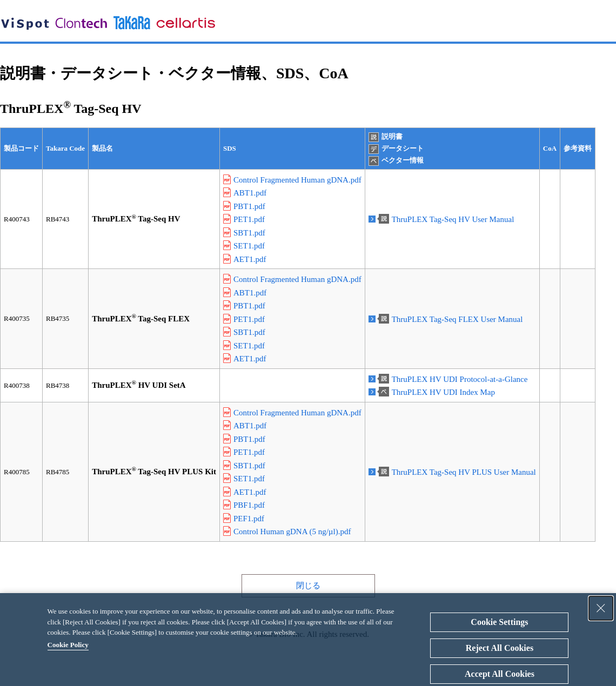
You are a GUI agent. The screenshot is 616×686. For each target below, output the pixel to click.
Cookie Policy (68, 645)
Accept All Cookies (500, 674)
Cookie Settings (499, 622)
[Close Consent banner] (601, 608)
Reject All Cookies (500, 648)
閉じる (308, 586)
